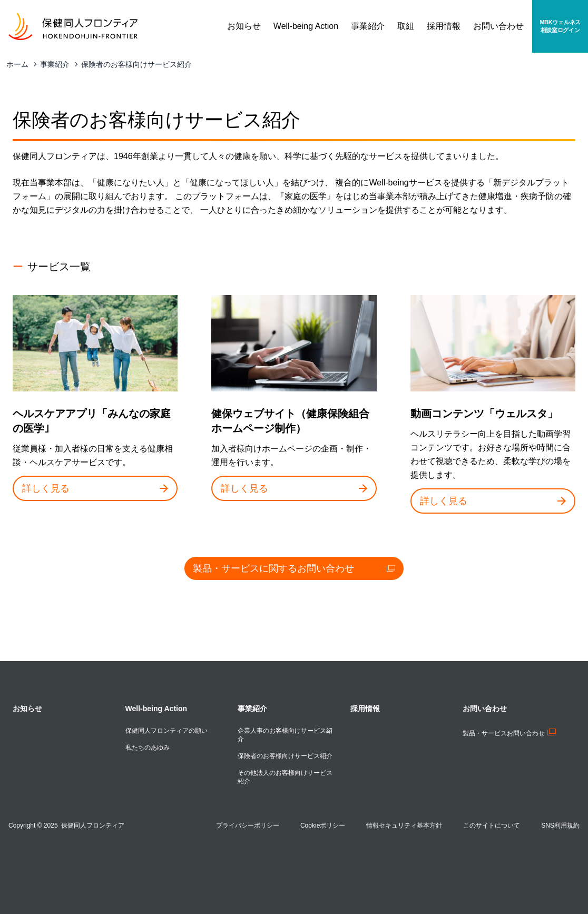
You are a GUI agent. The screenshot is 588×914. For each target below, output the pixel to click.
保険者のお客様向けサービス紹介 (136, 64)
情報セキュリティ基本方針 (404, 825)
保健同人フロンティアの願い (166, 731)
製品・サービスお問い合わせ (509, 733)
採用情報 (365, 709)
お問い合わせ (485, 709)
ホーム (17, 64)
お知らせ (27, 709)
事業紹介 (55, 64)
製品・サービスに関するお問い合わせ (294, 568)
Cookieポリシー (323, 825)
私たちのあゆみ (148, 748)
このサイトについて (492, 825)
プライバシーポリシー (248, 825)
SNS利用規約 (560, 825)
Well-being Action (156, 709)
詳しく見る (95, 488)
